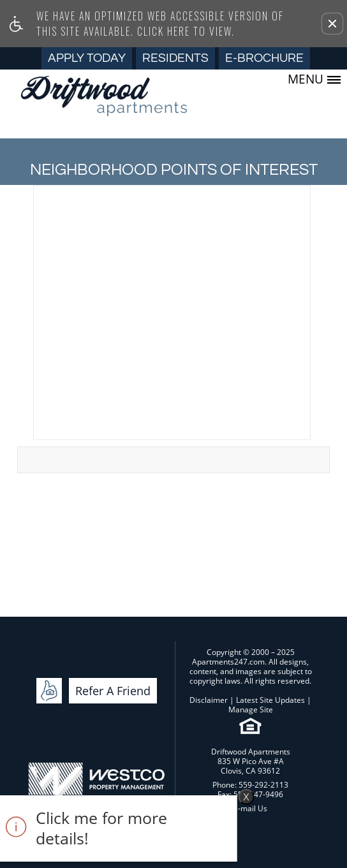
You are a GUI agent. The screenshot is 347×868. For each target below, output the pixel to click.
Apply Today (87, 58)
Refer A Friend (113, 691)
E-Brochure (264, 58)
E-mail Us (250, 808)
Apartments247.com (228, 662)
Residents (175, 58)
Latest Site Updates (270, 700)
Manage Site (251, 710)
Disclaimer (209, 700)
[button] (332, 24)
